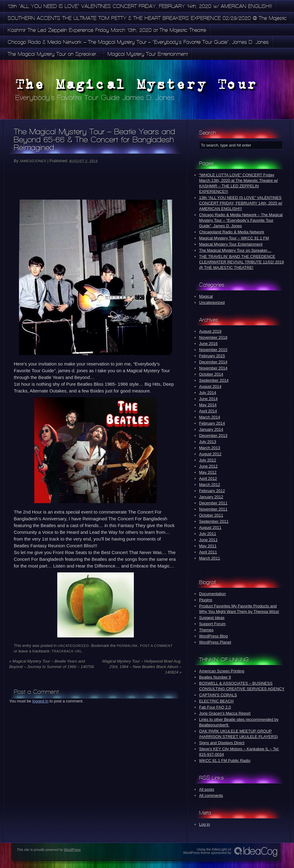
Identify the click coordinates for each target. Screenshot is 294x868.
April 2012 (208, 478)
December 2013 (213, 436)
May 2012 (208, 472)
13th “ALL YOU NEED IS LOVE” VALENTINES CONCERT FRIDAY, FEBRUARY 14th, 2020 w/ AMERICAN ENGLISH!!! (140, 6)
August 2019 (210, 331)
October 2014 (211, 374)
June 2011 (208, 540)
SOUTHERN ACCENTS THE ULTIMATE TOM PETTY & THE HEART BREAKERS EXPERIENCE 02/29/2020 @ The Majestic (147, 18)
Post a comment (156, 646)
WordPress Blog (213, 636)
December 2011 (213, 503)
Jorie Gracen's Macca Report (225, 713)
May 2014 (208, 405)
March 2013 (210, 448)
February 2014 (212, 423)
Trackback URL (67, 651)
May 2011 (208, 546)
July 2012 (208, 460)
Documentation (212, 594)
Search (207, 133)
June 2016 (208, 344)
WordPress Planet (215, 642)
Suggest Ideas (212, 618)
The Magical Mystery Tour (137, 84)
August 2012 (210, 454)
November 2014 (213, 368)
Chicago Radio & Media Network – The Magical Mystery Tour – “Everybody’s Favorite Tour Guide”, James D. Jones (138, 42)
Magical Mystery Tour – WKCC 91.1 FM (234, 238)
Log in (204, 824)
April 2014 (208, 411)
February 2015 (212, 356)
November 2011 (213, 509)
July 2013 (208, 442)
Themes (206, 630)
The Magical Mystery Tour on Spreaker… (54, 54)
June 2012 (208, 466)
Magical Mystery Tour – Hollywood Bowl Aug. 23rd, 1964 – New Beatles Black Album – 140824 (142, 667)
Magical (206, 296)
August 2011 (210, 528)
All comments (211, 795)
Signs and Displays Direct (222, 743)
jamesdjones (33, 161)
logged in (40, 701)
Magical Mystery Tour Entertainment (148, 54)
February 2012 (212, 491)
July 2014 (208, 393)
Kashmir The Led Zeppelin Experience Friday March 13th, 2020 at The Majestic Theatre (107, 30)
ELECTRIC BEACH (216, 701)
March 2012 (210, 485)
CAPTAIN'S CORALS (218, 695)
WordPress (72, 850)
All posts (207, 789)
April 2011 (208, 552)
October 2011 (211, 515)
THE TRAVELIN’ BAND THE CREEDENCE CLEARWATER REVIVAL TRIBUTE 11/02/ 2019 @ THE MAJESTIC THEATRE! (241, 262)
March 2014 (210, 417)
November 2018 (213, 337)
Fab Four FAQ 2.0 (215, 707)
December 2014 (213, 362)
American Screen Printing (222, 671)
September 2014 (214, 380)
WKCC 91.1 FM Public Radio (225, 761)
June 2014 (208, 399)
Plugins (206, 600)
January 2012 (211, 497)
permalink (128, 646)
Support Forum (212, 624)
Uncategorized (73, 646)
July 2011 (208, 534)
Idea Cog (256, 852)
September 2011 (214, 521)
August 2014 (210, 386)
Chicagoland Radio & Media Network (232, 232)
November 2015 (213, 350)
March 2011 (210, 558)
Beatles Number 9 (215, 677)
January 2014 (211, 429)
